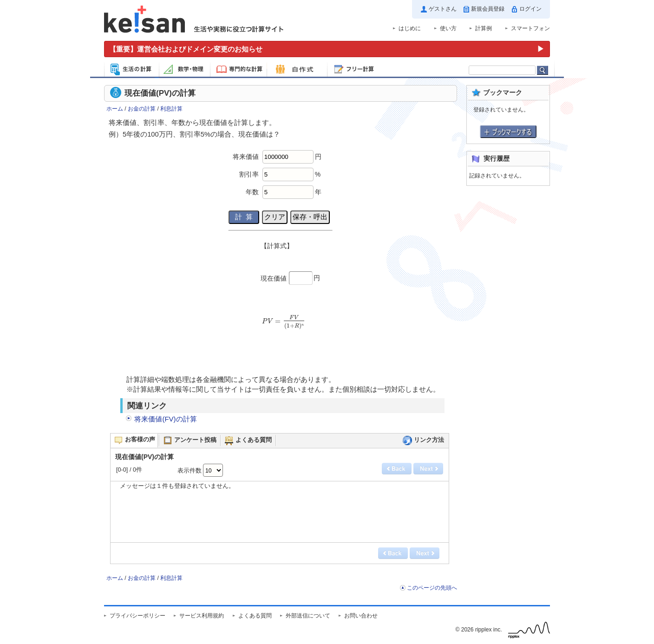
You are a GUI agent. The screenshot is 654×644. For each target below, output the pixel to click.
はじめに (410, 28)
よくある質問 (255, 616)
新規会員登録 (488, 9)
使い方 (448, 28)
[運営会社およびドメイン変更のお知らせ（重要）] (327, 49)
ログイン (530, 9)
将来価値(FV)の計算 (165, 419)
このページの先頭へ (432, 588)
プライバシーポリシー (137, 616)
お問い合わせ (361, 616)
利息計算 (171, 109)
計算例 (484, 28)
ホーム (115, 109)
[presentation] (283, 325)
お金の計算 (142, 109)
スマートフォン (530, 28)
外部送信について (308, 616)
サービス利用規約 (202, 616)
